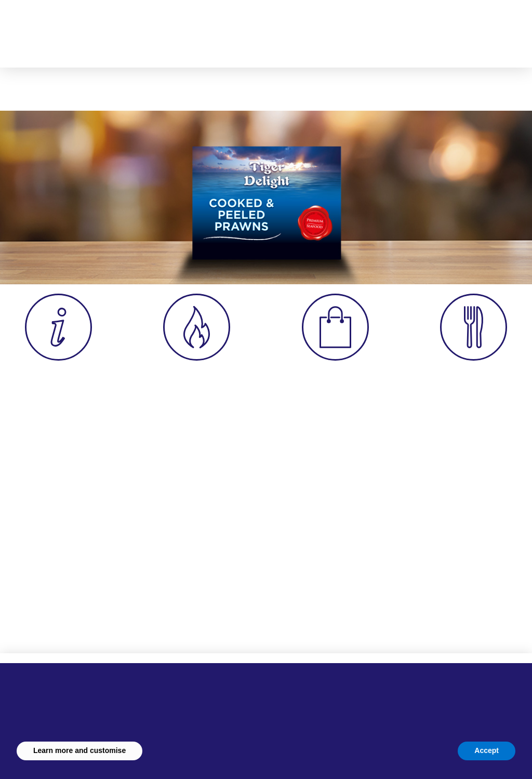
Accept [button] (487, 750)
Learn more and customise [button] (79, 750)
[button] (392, 29)
